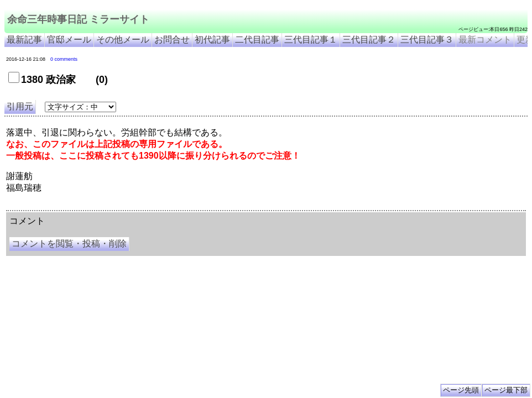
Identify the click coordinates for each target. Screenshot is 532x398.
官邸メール (69, 40)
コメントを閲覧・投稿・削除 (69, 243)
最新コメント (485, 40)
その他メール (123, 40)
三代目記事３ (427, 40)
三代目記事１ (311, 40)
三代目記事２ (369, 40)
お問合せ (172, 40)
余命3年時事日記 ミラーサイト (192, 206)
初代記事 (212, 40)
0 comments (64, 59)
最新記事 (24, 40)
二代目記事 (257, 40)
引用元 (20, 106)
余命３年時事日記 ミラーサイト (118, 206)
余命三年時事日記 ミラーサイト (78, 19)
